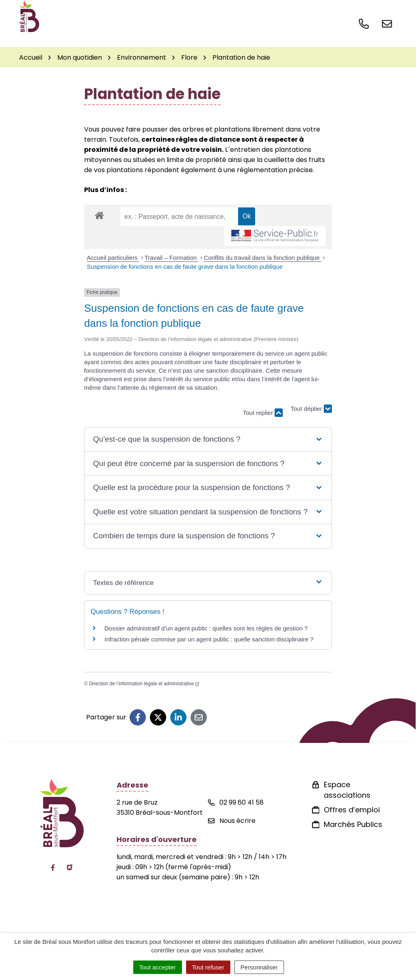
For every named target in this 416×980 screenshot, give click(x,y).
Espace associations (347, 790)
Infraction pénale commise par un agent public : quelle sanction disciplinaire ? (209, 639)
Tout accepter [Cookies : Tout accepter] (158, 967)
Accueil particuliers (113, 258)
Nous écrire (232, 821)
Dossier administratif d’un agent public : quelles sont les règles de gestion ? (206, 628)
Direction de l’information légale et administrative (144, 684)
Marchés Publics (353, 824)
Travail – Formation (172, 258)
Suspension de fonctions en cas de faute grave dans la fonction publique (185, 267)
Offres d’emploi (352, 810)
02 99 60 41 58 (236, 802)
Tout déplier (311, 409)
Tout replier (263, 413)
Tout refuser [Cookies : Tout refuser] (208, 967)
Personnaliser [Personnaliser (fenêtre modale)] (259, 967)
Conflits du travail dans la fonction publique (263, 258)
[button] (208, 439)
